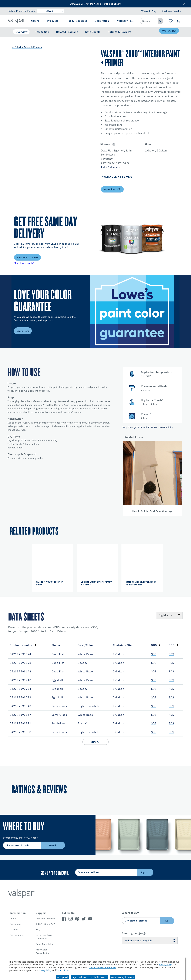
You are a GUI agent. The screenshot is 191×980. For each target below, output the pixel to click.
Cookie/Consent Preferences (103, 967)
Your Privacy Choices (122, 977)
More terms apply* (24, 263)
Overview (22, 32)
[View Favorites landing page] (171, 21)
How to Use (42, 32)
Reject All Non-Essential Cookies (89, 977)
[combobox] (149, 21)
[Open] (114, 144)
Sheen (58, 645)
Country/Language (134, 933)
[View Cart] (179, 21)
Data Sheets (93, 32)
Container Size (125, 645)
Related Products (67, 32)
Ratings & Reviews (119, 32)
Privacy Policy (166, 965)
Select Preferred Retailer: (22, 11)
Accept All (63, 977)
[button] (119, 144)
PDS (173, 645)
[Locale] (170, 615)
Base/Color (87, 645)
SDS (156, 645)
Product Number (23, 645)
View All (95, 742)
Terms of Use (63, 970)
